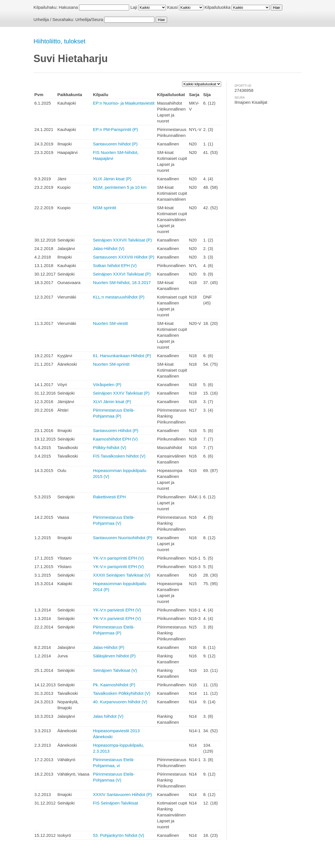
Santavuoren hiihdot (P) (115, 144)
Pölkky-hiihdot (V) (110, 447)
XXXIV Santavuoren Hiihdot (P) (122, 794)
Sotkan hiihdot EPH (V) (115, 265)
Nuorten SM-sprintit (111, 364)
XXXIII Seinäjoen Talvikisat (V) (121, 575)
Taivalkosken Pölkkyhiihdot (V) (122, 693)
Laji (134, 7)
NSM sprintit (104, 208)
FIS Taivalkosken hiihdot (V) (119, 456)
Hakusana (69, 7)
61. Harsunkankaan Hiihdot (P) (122, 356)
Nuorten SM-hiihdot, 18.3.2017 (122, 282)
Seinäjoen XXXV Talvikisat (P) (121, 393)
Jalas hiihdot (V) (108, 716)
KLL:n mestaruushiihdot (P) (119, 297)
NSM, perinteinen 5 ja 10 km (120, 187)
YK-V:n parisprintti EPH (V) (118, 558)
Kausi (172, 7)
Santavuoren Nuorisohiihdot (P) (122, 538)
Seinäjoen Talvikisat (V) (115, 670)
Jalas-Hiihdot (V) (109, 248)
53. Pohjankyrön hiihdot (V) (119, 835)
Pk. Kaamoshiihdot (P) (114, 685)
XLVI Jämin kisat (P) (112, 402)
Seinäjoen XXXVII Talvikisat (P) (122, 240)
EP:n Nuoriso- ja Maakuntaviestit (124, 103)
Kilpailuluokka (217, 7)
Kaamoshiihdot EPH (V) (115, 439)
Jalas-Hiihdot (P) (109, 647)
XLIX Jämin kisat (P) (112, 179)
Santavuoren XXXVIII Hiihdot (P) (124, 257)
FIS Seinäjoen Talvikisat (115, 803)
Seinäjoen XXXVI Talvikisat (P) (122, 274)
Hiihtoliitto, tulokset (59, 41)
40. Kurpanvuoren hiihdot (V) (120, 702)
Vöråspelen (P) (107, 385)
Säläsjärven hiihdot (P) (114, 656)
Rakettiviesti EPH (109, 497)
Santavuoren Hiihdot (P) (116, 430)
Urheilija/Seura (89, 19)
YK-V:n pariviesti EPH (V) (117, 610)
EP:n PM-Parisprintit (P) (115, 129)
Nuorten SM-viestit (110, 323)
